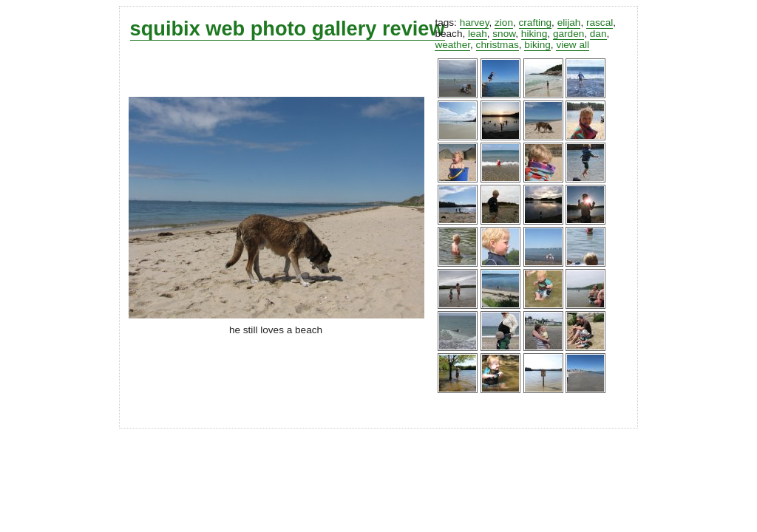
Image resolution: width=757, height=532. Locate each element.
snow (504, 34)
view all (573, 45)
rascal (600, 23)
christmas (498, 45)
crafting (536, 23)
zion (504, 23)
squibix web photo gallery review (288, 28)
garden (568, 34)
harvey (475, 23)
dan (598, 34)
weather (452, 45)
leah (478, 34)
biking (537, 45)
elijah (569, 23)
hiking (534, 34)
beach (448, 34)
